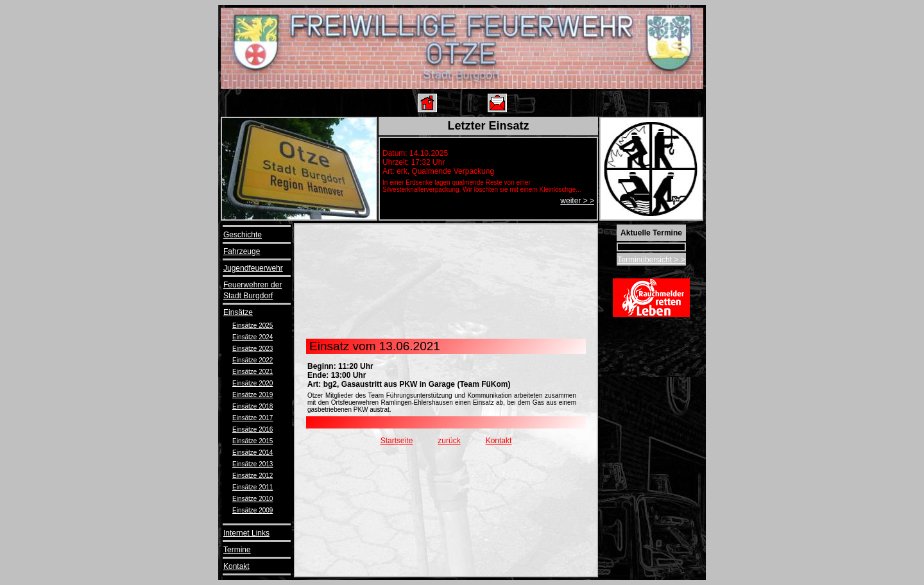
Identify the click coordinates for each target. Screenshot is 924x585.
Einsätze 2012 (252, 476)
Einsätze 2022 (252, 360)
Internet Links (246, 533)
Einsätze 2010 (252, 499)
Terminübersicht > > (651, 260)
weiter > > (577, 201)
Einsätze (238, 312)
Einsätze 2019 (252, 395)
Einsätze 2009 (252, 510)
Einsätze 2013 (252, 464)
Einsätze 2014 (252, 453)
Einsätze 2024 (252, 337)
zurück (449, 441)
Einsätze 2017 (252, 418)
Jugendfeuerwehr (253, 268)
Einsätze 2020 (252, 383)
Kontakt (236, 566)
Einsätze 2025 (252, 326)
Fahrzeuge (242, 251)
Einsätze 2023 (252, 349)
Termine (237, 550)
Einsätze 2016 (252, 429)
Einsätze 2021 (252, 372)
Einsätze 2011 (252, 487)
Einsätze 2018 (252, 406)
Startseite (397, 441)
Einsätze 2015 (252, 441)
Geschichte (243, 235)
